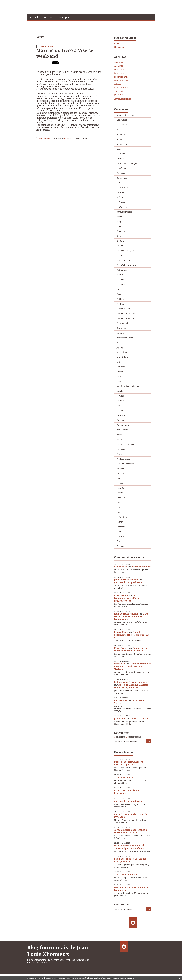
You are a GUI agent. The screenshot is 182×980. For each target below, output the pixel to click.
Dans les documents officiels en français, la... (131, 616)
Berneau (123, 202)
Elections (121, 241)
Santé (119, 478)
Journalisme (122, 352)
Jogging (120, 347)
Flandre (120, 294)
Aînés (119, 129)
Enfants (120, 255)
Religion (120, 469)
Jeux (119, 343)
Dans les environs (124, 212)
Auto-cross (121, 154)
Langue (120, 372)
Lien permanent (44, 138)
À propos (64, 17)
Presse (119, 454)
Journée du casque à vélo (128, 582)
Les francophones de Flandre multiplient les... (128, 598)
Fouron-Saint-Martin (126, 314)
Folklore (120, 299)
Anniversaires (123, 144)
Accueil (34, 17)
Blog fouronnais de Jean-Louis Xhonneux (58, 951)
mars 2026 (119, 66)
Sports (119, 512)
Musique (120, 401)
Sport (119, 502)
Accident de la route (125, 115)
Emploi (120, 246)
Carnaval (121, 159)
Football (120, 304)
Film (119, 289)
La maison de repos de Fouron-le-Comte (131, 649)
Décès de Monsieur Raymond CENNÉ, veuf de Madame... (132, 666)
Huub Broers (121, 595)
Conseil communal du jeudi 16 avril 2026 (131, 816)
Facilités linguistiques (126, 265)
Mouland (120, 396)
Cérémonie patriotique (127, 163)
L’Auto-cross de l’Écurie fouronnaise (127, 792)
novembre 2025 (121, 80)
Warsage (123, 207)
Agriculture (122, 120)
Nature (120, 406)
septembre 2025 (121, 88)
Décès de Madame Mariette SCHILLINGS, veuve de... (131, 686)
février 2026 (120, 70)
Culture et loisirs (124, 188)
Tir (120, 507)
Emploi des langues (125, 251)
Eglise (119, 236)
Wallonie (120, 546)
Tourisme (121, 527)
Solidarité (121, 498)
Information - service (126, 338)
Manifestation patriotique (128, 386)
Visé (71, 138)
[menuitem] (34, 17)
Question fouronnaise (126, 464)
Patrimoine (122, 420)
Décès (119, 217)
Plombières (119, 47)
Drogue (120, 221)
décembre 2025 (121, 77)
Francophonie (123, 323)
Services (120, 493)
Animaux (121, 139)
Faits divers (122, 270)
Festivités (121, 284)
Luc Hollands (121, 700)
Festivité (120, 280)
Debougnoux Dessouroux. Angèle (133, 682)
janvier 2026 (120, 73)
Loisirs (119, 381)
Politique (121, 439)
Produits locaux (123, 459)
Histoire (120, 333)
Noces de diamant (142, 567)
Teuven (120, 522)
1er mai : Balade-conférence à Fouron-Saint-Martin (131, 831)
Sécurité (120, 488)
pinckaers (120, 718)
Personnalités (123, 430)
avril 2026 (119, 63)
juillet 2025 (119, 95)
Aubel (117, 43)
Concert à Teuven (140, 718)
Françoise (119, 664)
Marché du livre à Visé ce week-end (65, 53)
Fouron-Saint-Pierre (125, 318)
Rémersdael (122, 473)
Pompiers (121, 449)
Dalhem (120, 197)
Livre (66, 138)
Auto (119, 149)
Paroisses (121, 415)
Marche (120, 391)
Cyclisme (120, 192)
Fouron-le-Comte (124, 309)
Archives (49, 17)
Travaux (120, 536)
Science (120, 483)
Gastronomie (122, 328)
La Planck (121, 367)
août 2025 (118, 91)
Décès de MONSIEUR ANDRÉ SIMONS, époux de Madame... (130, 847)
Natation (123, 517)
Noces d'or (121, 410)
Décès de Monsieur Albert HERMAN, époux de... (128, 763)
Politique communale (126, 444)
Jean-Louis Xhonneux (126, 580)
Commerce (121, 173)
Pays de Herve (123, 425)
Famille (120, 275)
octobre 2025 (120, 84)
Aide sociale (122, 125)
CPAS (119, 183)
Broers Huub (121, 632)
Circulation (121, 168)
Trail (119, 531)
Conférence (122, 178)
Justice (119, 362)
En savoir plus (129, 978)
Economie (121, 231)
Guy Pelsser (120, 567)
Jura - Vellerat (123, 357)
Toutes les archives (122, 99)
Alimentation (122, 134)
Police (119, 435)
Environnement (123, 260)
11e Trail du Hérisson (126, 874)
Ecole (119, 226)
